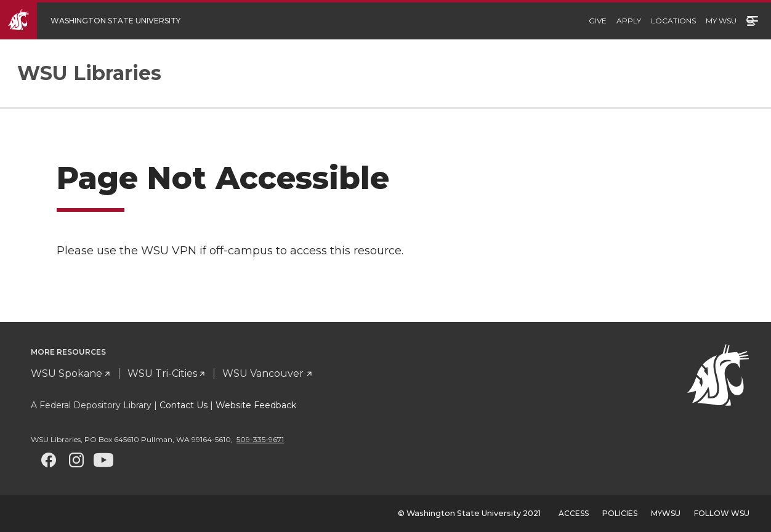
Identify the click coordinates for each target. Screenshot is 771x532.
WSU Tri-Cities (162, 373)
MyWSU (666, 513)
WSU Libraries (89, 73)
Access (574, 513)
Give (598, 21)
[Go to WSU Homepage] (99, 21)
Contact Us (184, 405)
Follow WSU (722, 513)
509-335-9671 (260, 439)
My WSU (721, 21)
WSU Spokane (67, 373)
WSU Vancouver (263, 373)
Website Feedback (256, 405)
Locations (673, 21)
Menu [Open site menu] (753, 20)
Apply (629, 21)
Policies (620, 513)
